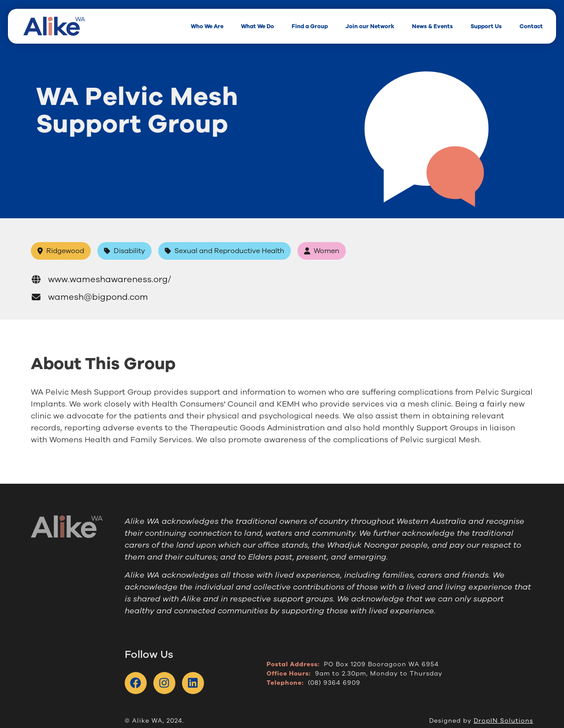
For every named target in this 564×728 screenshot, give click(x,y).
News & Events (432, 26)
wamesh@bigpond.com (89, 297)
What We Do (258, 26)
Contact (531, 26)
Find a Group (310, 26)
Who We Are (207, 26)
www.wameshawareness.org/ (101, 279)
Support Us (486, 26)
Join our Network (370, 26)
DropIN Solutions (503, 721)
